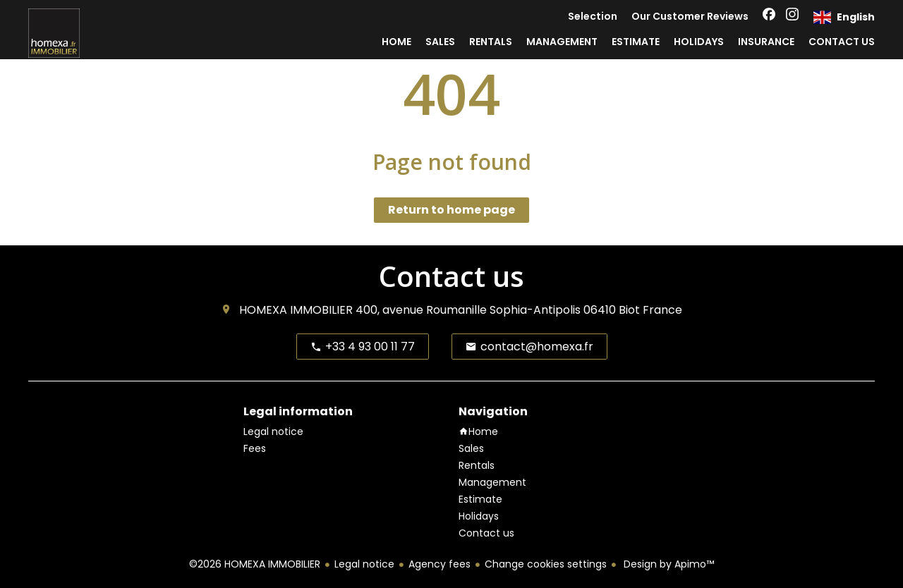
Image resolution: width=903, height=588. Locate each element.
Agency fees (440, 564)
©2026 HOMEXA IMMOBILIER (255, 564)
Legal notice (364, 564)
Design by (667, 564)
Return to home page (451, 210)
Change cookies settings (546, 564)
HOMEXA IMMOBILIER (296, 310)
